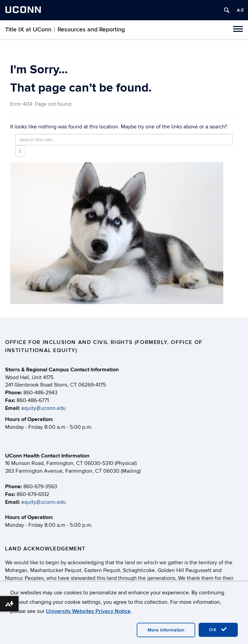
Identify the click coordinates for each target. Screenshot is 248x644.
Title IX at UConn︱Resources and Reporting (65, 30)
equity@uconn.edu (44, 408)
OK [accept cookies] (218, 629)
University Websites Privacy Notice (88, 611)
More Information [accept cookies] (166, 630)
